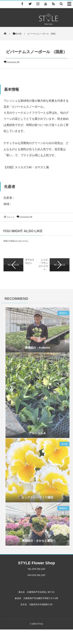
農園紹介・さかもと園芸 (37, 542)
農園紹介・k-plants (37, 349)
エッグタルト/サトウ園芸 (37, 498)
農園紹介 (63, 314)
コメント (11, 217)
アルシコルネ (37, 434)
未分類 (65, 445)
